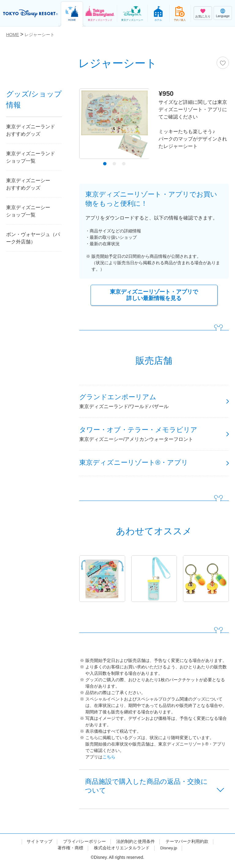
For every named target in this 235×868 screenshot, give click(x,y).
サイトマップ (39, 844)
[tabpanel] (114, 125)
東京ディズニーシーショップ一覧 (28, 211)
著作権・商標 (70, 851)
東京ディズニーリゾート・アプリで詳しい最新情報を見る (154, 295)
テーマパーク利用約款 (187, 844)
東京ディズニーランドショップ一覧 (31, 157)
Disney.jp (169, 851)
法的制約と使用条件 (136, 844)
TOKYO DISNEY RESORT (31, 13)
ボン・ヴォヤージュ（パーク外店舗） (33, 238)
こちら (109, 759)
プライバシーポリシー (84, 844)
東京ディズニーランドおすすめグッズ (31, 130)
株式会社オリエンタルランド (121, 851)
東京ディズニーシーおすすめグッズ (28, 184)
